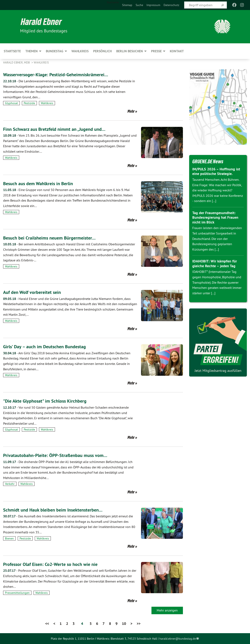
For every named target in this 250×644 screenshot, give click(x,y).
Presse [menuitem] (156, 51)
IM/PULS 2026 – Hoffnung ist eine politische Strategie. (216, 171)
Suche (139, 5)
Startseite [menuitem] (113, 2)
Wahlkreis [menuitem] (80, 51)
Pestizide (29, 103)
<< (47, 623)
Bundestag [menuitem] (55, 51)
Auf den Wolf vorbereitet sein (34, 292)
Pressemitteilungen (17, 593)
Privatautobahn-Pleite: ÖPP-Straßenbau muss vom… (59, 455)
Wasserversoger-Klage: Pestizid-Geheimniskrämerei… (59, 74)
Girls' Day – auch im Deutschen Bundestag (47, 346)
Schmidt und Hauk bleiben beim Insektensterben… (56, 510)
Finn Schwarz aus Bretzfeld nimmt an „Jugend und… (58, 129)
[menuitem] (127, 5)
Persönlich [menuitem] (102, 51)
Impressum (153, 5)
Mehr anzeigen (167, 610)
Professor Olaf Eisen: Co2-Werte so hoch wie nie (54, 564)
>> (139, 623)
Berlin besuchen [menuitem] (130, 51)
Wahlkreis (41, 62)
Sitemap (127, 5)
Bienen (9, 538)
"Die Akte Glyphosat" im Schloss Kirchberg (48, 401)
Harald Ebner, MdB (17, 62)
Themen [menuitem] (32, 51)
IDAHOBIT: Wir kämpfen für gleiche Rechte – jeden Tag (214, 263)
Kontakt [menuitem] (177, 51)
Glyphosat (11, 103)
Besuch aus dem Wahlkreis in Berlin (41, 183)
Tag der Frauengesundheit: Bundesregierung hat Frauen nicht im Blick (215, 217)
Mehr (131, 111)
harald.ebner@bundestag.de (178, 639)
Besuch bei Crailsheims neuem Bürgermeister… (52, 238)
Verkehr (10, 484)
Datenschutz (171, 5)
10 (124, 623)
